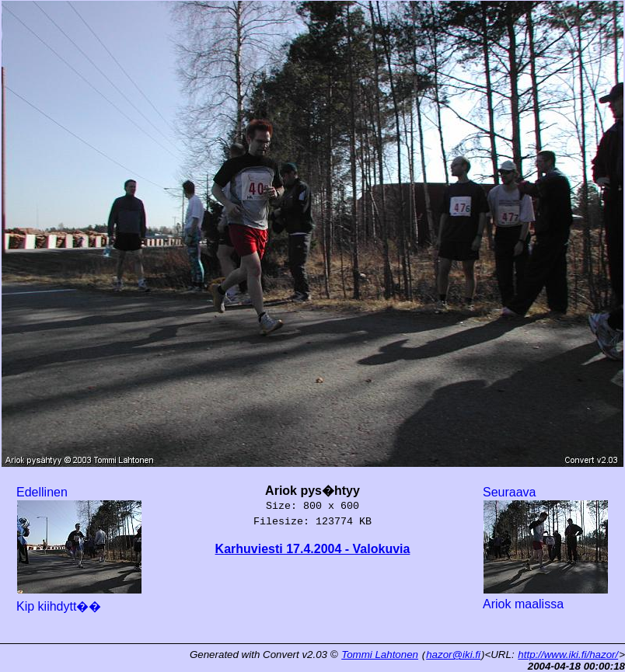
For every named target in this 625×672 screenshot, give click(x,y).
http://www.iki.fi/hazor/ (568, 655)
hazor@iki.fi (453, 655)
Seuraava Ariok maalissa (546, 548)
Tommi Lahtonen (380, 655)
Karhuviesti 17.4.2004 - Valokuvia (313, 549)
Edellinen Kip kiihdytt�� (79, 549)
